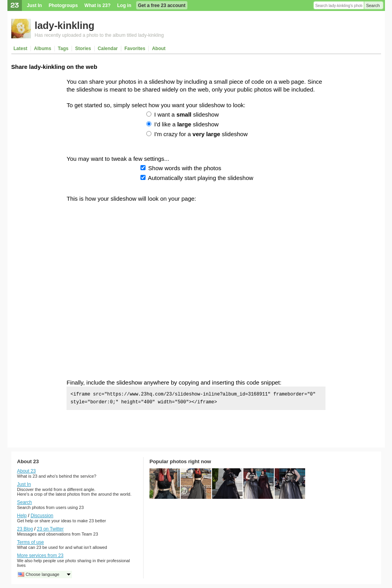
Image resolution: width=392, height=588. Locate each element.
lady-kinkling (65, 25)
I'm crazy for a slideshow (201, 134)
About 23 (27, 471)
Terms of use (31, 542)
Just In (35, 5)
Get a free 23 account (162, 5)
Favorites (135, 49)
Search (373, 5)
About (159, 49)
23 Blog (25, 529)
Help (22, 516)
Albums (43, 49)
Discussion (42, 516)
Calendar (108, 49)
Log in (124, 5)
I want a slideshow (186, 114)
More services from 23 (40, 556)
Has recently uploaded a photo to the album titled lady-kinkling (99, 35)
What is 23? (98, 5)
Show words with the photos (185, 168)
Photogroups (63, 5)
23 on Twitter (50, 529)
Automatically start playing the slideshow (200, 178)
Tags (63, 49)
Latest (21, 49)
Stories (83, 49)
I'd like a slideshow (186, 124)
